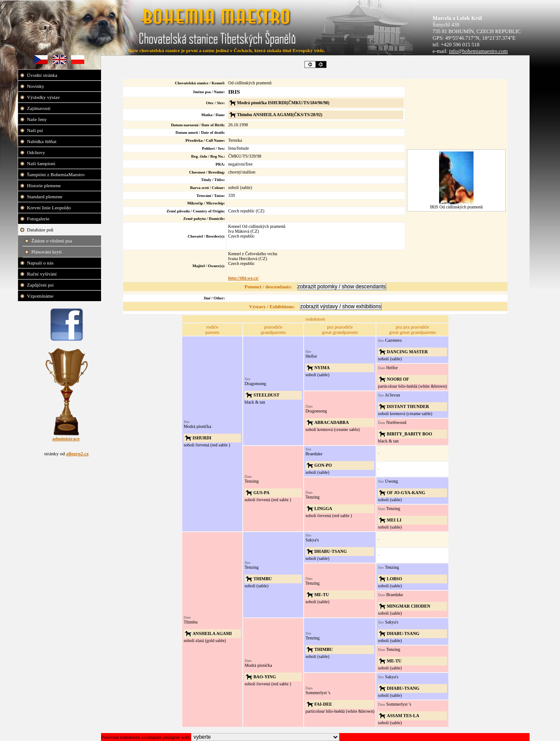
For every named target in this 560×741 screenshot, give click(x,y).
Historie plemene (45, 185)
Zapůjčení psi (41, 285)
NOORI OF (398, 379)
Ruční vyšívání (42, 274)
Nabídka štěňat (42, 141)
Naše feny (38, 119)
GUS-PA (261, 493)
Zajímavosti (39, 108)
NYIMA (322, 368)
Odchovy (37, 152)
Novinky (36, 86)
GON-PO (323, 465)
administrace (66, 439)
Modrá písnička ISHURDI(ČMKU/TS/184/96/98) (283, 103)
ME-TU (321, 595)
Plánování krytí (47, 252)
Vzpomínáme (41, 296)
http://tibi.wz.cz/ (243, 278)
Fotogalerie (39, 219)
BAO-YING (265, 677)
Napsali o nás (41, 263)
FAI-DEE (323, 704)
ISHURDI (202, 438)
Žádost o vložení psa (52, 241)
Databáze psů (41, 230)
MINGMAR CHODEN (408, 606)
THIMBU (263, 579)
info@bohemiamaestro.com (478, 51)
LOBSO (394, 579)
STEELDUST (266, 395)
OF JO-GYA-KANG (406, 493)
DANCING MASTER (407, 352)
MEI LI (394, 520)
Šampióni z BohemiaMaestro (56, 174)
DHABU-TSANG (331, 551)
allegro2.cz (77, 454)
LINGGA (323, 508)
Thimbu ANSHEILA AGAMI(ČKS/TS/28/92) (280, 115)
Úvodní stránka (43, 75)
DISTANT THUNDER (408, 406)
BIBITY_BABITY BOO (409, 434)
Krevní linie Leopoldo (49, 208)
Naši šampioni (42, 163)
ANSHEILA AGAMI (212, 633)
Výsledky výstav (44, 97)
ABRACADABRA (331, 422)
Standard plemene (45, 197)
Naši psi (36, 130)
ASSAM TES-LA (403, 716)
